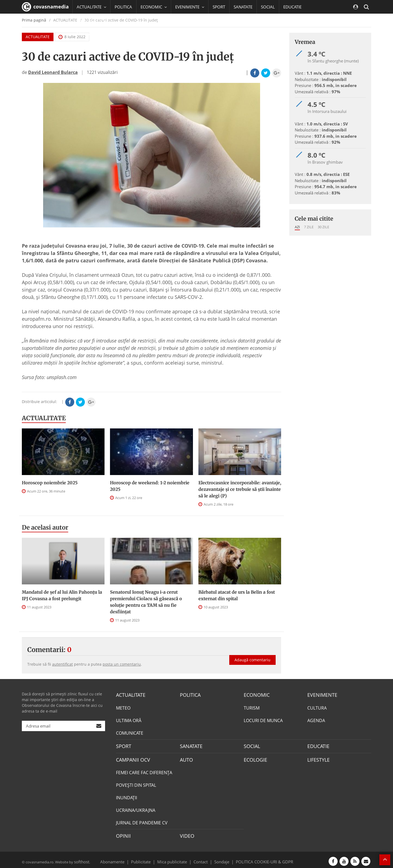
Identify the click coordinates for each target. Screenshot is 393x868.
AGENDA (316, 720)
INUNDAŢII (126, 795)
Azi (297, 227)
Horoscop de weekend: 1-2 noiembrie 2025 (150, 486)
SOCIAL (268, 7)
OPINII (122, 833)
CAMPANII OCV (131, 758)
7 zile (309, 227)
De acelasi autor (45, 527)
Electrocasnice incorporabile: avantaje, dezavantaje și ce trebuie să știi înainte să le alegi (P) (240, 489)
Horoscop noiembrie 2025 (50, 483)
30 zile (323, 227)
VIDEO (186, 833)
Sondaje (220, 858)
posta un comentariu (122, 664)
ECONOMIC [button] (154, 7)
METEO (123, 707)
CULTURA (317, 707)
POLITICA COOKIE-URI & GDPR (257, 858)
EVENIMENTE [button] (190, 7)
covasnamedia (45, 7)
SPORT (219, 7)
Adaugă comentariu (252, 654)
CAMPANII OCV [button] (93, 20)
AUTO (186, 758)
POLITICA (123, 7)
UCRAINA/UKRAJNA (136, 808)
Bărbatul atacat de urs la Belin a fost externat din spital (237, 595)
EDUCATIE (292, 7)
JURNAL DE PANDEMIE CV (142, 821)
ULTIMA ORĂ (129, 720)
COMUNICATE (130, 732)
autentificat (62, 664)
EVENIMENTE (321, 695)
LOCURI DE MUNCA (263, 720)
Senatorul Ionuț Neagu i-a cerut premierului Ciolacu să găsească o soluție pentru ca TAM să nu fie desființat (146, 602)
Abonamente (122, 858)
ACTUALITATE (44, 418)
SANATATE (243, 7)
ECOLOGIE (254, 758)
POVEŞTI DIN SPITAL (136, 783)
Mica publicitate (175, 858)
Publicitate (148, 858)
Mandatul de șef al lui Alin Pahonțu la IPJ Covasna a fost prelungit (62, 595)
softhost (81, 858)
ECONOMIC (255, 695)
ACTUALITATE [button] (91, 7)
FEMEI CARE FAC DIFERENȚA (144, 770)
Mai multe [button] (89, 34)
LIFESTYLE (317, 758)
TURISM (252, 707)
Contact (201, 858)
